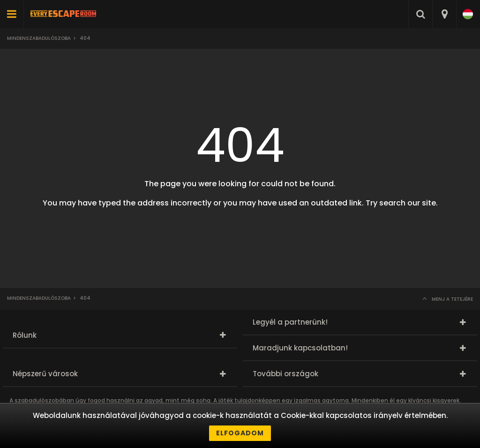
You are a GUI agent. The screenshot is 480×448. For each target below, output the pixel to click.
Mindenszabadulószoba (39, 38)
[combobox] (444, 14)
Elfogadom (240, 433)
